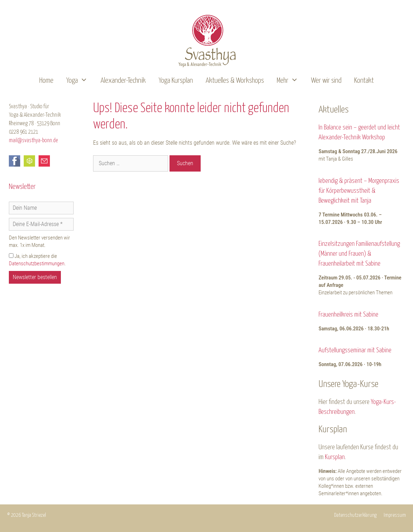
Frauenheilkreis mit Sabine (348, 315)
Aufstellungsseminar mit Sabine (355, 350)
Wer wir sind (326, 81)
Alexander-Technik (123, 81)
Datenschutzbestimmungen (37, 264)
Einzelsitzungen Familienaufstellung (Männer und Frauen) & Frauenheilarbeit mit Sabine (359, 254)
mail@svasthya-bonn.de (33, 141)
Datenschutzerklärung (355, 515)
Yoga (80, 81)
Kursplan (335, 457)
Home (46, 81)
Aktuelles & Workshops (235, 81)
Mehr (291, 81)
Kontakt (364, 81)
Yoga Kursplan (176, 81)
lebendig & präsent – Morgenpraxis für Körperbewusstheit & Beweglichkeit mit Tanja (359, 191)
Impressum (395, 515)
